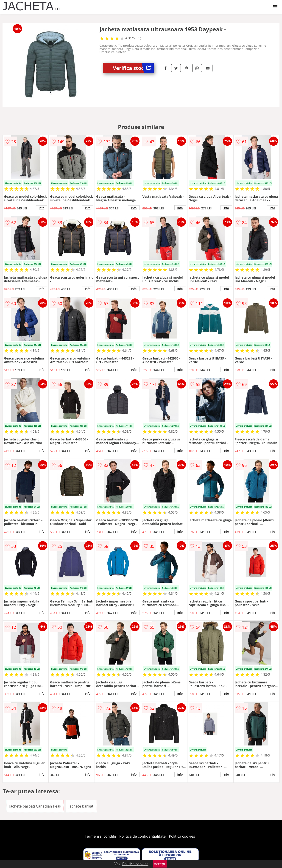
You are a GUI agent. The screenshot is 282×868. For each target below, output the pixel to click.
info (42, 208)
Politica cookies (182, 836)
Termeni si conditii (100, 836)
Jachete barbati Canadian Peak (35, 806)
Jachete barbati (81, 806)
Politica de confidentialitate (142, 836)
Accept (160, 864)
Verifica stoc (133, 68)
